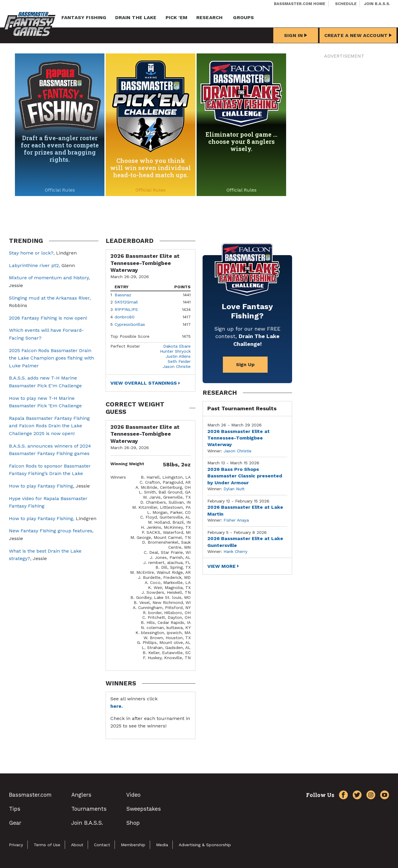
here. (117, 706)
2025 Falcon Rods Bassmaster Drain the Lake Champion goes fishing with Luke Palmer (51, 358)
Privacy (16, 845)
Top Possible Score (130, 336)
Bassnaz (123, 295)
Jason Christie (177, 366)
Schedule (346, 4)
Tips (15, 809)
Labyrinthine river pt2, (34, 265)
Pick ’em (176, 17)
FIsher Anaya (236, 520)
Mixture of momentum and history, (49, 278)
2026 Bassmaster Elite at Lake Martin (245, 510)
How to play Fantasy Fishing (41, 486)
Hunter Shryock (175, 351)
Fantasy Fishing (84, 17)
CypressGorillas (130, 324)
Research (209, 17)
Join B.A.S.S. (377, 4)
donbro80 (125, 317)
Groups (243, 17)
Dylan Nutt (234, 489)
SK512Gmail (126, 302)
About (77, 845)
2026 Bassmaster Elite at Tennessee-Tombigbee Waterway (239, 438)
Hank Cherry (235, 551)
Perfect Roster (125, 346)
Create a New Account (358, 35)
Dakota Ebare (177, 346)
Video (133, 795)
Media (162, 845)
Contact (102, 845)
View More (222, 566)
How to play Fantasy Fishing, (42, 518)
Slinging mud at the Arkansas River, (50, 298)
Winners (118, 477)
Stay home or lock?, (33, 253)
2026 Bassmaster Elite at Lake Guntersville (245, 542)
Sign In (296, 35)
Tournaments (89, 809)
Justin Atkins (178, 356)
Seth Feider (179, 361)
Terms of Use (47, 845)
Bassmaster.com (30, 795)
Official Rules (60, 190)
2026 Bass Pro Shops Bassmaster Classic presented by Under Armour (245, 476)
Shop (133, 823)
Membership (133, 845)
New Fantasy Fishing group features (51, 531)
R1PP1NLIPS (126, 309)
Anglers (81, 795)
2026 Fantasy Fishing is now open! (48, 318)
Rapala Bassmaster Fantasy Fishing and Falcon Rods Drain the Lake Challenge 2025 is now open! (49, 426)
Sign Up (245, 364)
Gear (15, 823)
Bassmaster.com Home (300, 4)
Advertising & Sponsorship (205, 845)
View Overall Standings (144, 383)
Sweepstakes (144, 809)
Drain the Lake (136, 17)
